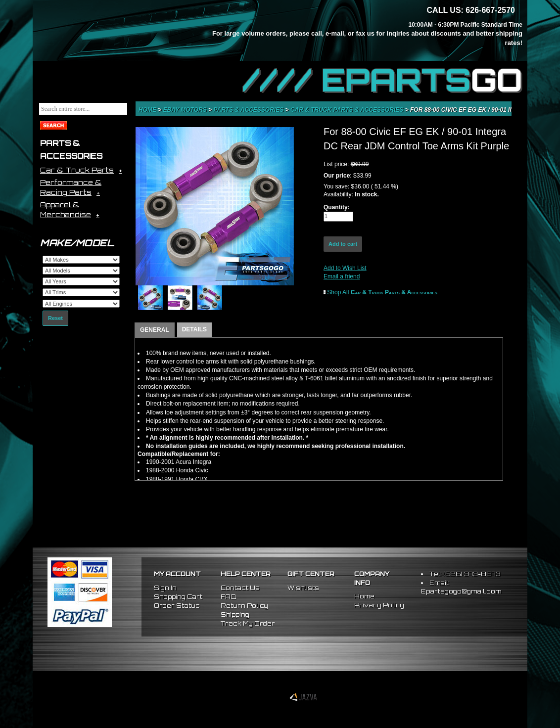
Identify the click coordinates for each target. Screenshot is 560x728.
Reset (55, 318)
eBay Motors (186, 110)
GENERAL (155, 330)
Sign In (165, 588)
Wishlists (303, 588)
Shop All (382, 292)
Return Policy (244, 606)
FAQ (228, 597)
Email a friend (342, 276)
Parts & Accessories (249, 110)
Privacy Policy (379, 605)
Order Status (177, 606)
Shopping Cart (178, 597)
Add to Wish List (345, 268)
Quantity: (337, 207)
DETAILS (194, 329)
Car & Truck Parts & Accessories (348, 110)
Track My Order (248, 623)
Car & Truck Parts (77, 170)
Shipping (235, 614)
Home (148, 110)
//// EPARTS (382, 80)
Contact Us (240, 588)
